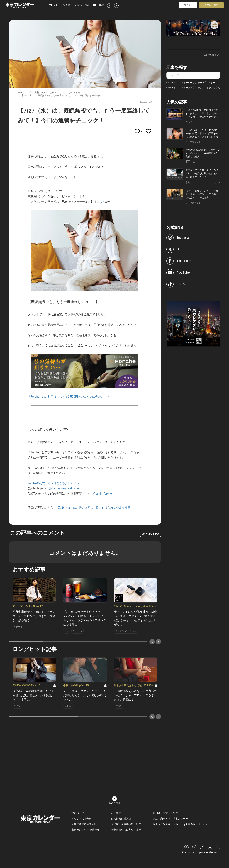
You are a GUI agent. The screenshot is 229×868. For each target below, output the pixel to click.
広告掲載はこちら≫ (212, 55)
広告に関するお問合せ (84, 824)
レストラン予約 (60, 5)
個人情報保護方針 (121, 819)
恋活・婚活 (82, 5)
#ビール (213, 83)
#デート (201, 83)
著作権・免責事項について (126, 824)
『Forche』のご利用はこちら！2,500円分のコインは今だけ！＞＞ (70, 397)
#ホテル (172, 83)
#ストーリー (186, 83)
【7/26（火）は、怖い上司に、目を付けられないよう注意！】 (96, 508)
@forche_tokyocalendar (64, 488)
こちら (101, 202)
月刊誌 (98, 5)
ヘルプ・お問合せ (81, 819)
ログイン (188, 5)
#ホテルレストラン (204, 88)
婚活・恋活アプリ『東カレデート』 (173, 819)
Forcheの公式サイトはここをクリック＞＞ (55, 483)
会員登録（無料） (211, 5)
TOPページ (78, 813)
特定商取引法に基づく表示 (126, 830)
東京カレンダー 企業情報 (86, 830)
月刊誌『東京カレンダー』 (168, 813)
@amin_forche (103, 494)
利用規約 (116, 813)
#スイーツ (185, 88)
